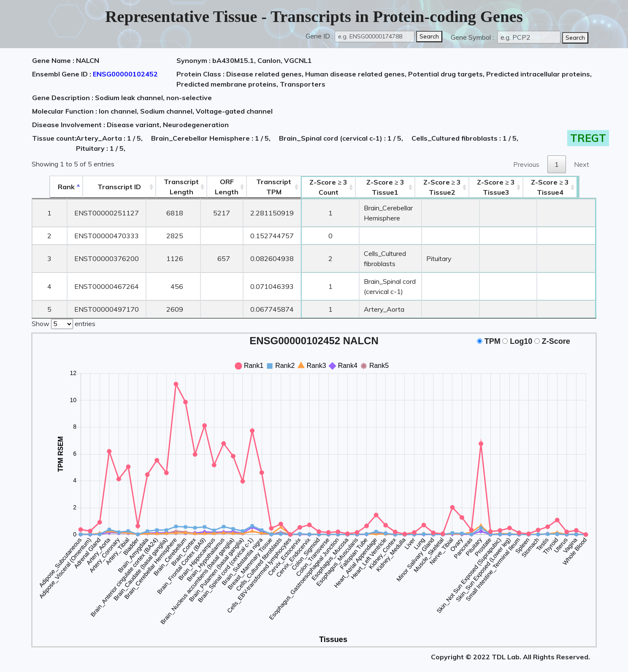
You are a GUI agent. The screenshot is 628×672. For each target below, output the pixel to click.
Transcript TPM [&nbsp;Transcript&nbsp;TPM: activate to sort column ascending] (257, 187)
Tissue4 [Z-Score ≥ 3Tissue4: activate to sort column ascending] (568, 187)
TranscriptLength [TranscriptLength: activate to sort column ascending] (164, 187)
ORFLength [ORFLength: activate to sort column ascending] (210, 187)
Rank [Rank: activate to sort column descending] (49, 187)
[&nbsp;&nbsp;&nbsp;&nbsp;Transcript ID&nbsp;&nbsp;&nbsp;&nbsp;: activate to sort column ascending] (102, 187)
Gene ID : (319, 36)
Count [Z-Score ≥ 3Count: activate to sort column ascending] (312, 187)
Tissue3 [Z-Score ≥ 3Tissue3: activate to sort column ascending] (514, 187)
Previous (526, 164)
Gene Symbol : (473, 37)
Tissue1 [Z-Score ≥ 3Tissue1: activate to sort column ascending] (386, 187)
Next (582, 164)
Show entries (64, 313)
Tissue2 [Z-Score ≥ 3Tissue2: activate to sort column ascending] (460, 187)
